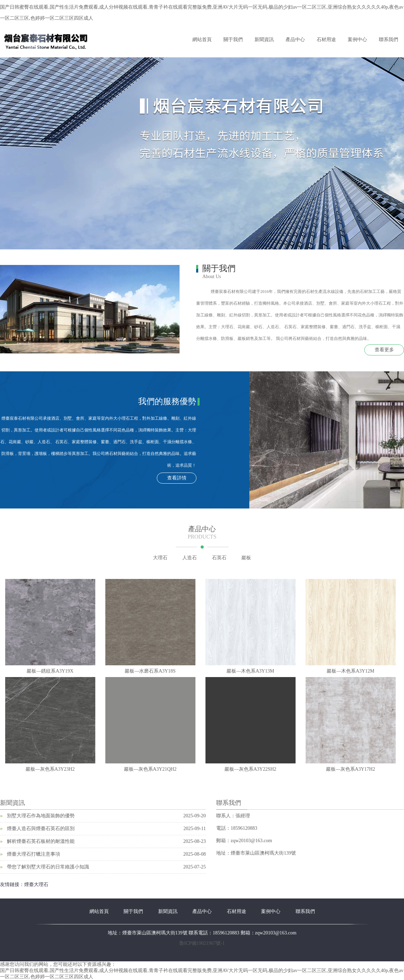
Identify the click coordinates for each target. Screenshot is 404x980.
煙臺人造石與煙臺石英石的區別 (41, 829)
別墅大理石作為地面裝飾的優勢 (41, 816)
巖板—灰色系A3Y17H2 (350, 769)
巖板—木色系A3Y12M (350, 671)
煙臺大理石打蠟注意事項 (33, 854)
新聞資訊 (264, 40)
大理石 (160, 558)
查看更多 (384, 350)
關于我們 (233, 40)
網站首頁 (202, 40)
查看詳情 (177, 478)
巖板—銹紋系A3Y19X (50, 671)
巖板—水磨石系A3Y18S (150, 671)
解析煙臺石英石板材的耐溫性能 (41, 841)
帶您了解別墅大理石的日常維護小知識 (48, 867)
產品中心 (295, 40)
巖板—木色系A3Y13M (250, 671)
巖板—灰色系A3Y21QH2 (150, 769)
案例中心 (357, 40)
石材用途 (326, 40)
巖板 (246, 558)
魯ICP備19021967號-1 (202, 943)
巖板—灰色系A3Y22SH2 (250, 769)
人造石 (190, 558)
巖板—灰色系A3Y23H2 (50, 769)
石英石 (219, 558)
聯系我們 (388, 40)
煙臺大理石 (36, 884)
